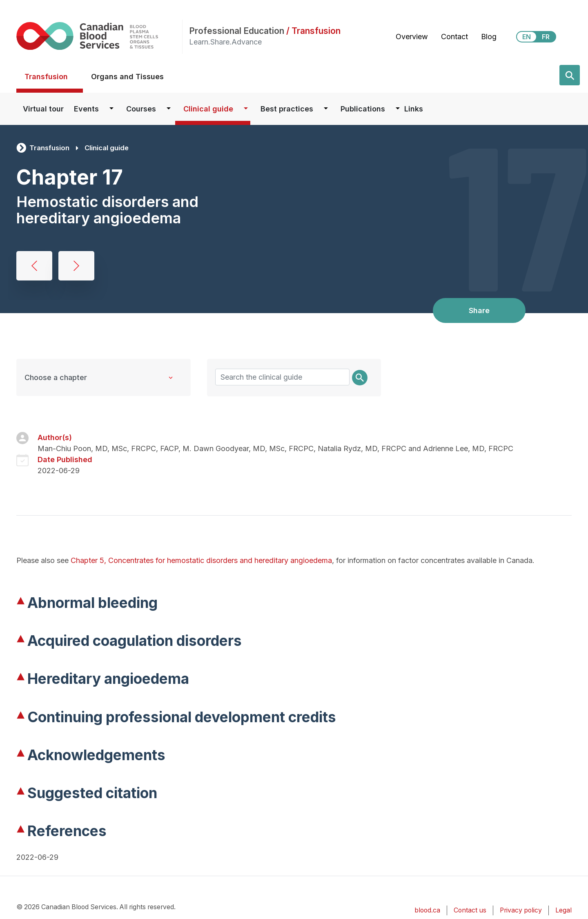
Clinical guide (208, 109)
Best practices (287, 109)
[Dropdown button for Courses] (169, 109)
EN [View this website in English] (527, 37)
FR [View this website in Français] (546, 37)
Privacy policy (521, 910)
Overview (412, 37)
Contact (454, 37)
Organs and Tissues (127, 77)
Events (86, 109)
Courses (141, 109)
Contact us (470, 910)
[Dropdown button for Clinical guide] (246, 109)
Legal (563, 910)
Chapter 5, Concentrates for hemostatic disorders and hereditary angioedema (201, 560)
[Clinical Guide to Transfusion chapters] (104, 377)
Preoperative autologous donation (34, 266)
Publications (363, 109)
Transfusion (46, 77)
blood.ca (427, 910)
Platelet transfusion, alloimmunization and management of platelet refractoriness (76, 266)
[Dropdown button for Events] (111, 109)
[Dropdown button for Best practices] (326, 109)
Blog (489, 37)
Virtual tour (43, 109)
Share (479, 310)
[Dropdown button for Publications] (398, 109)
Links (414, 109)
